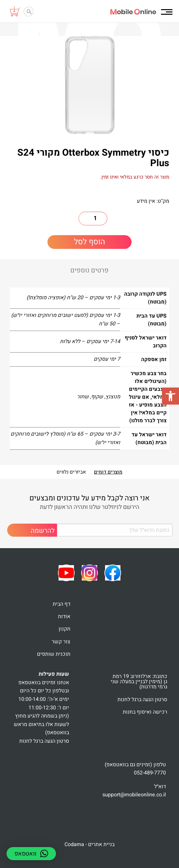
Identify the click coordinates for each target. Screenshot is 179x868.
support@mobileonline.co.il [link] (134, 795)
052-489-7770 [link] (150, 773)
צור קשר (61, 642)
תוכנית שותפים (54, 654)
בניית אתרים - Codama (89, 844)
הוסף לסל (89, 242)
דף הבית (62, 604)
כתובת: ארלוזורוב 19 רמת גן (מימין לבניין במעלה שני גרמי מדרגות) (139, 682)
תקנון (64, 629)
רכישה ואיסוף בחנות (145, 712)
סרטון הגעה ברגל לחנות (142, 700)
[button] (170, 396)
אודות (64, 616)
